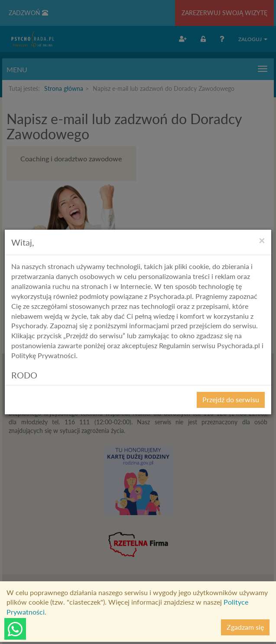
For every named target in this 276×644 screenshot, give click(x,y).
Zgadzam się (245, 627)
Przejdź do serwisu (231, 399)
